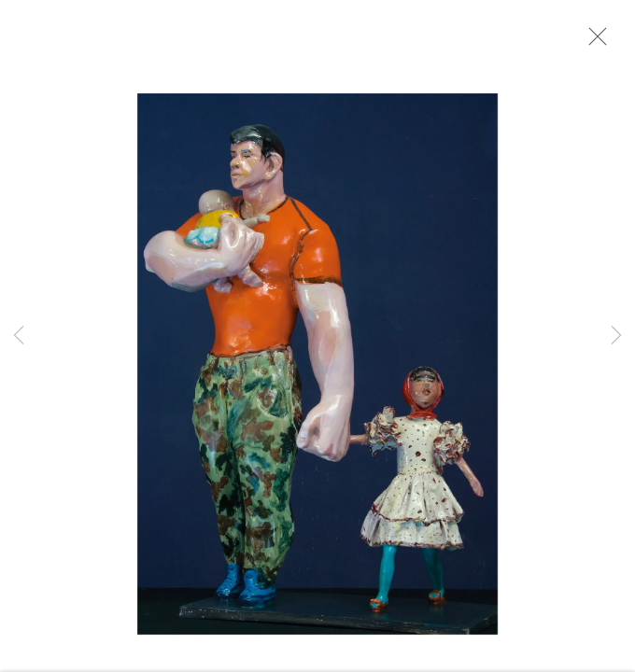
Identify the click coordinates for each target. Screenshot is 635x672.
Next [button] (616, 336)
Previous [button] (19, 336)
